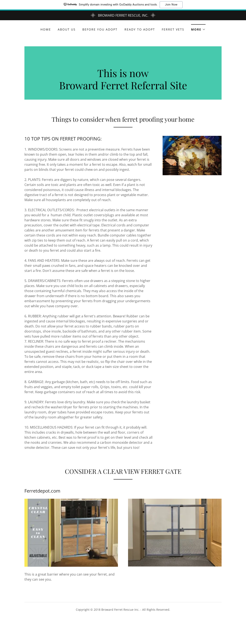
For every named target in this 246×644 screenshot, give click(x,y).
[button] (198, 28)
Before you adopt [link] (100, 29)
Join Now (171, 5)
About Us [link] (67, 29)
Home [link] (46, 29)
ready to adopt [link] (140, 29)
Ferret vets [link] (173, 29)
